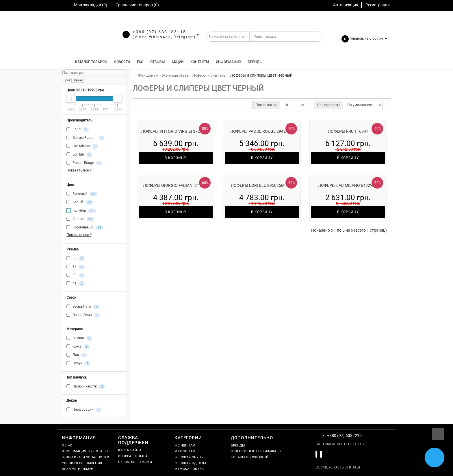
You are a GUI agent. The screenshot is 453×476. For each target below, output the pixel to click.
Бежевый (82, 194)
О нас (67, 445)
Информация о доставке (85, 451)
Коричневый (85, 228)
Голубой (81, 211)
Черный (78, 80)
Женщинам (185, 445)
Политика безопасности (86, 457)
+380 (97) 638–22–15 (159, 32)
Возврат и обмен (78, 469)
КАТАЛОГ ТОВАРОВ (90, 62)
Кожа (78, 347)
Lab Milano (82, 146)
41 (76, 284)
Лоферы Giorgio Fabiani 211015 (176, 185)
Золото (80, 219)
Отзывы (157, 62)
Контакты (200, 62)
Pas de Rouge (84, 163)
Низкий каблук (86, 387)
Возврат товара (133, 456)
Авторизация (346, 5)
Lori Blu (79, 155)
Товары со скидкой (250, 457)
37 (76, 267)
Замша (79, 338)
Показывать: (266, 105)
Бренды (255, 62)
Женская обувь (189, 457)
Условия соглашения (82, 463)
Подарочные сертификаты (256, 451)
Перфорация (84, 410)
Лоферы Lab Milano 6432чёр (348, 185)
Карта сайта (130, 450)
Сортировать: (329, 105)
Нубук (78, 364)
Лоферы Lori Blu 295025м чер (262, 185)
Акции (178, 62)
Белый (80, 202)
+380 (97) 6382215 (344, 436)
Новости (122, 62)
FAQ (140, 62)
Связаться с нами (135, 462)
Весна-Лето (83, 307)
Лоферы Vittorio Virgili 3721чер (176, 131)
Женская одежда (190, 463)
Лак (77, 355)
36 (76, 259)
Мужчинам (185, 451)
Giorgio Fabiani (86, 138)
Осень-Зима (83, 315)
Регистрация (378, 5)
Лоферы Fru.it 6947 (348, 131)
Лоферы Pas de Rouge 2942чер (262, 131)
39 (76, 275)
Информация (228, 62)
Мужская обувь (189, 469)
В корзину (176, 158)
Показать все (79, 170)
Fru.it (78, 130)
